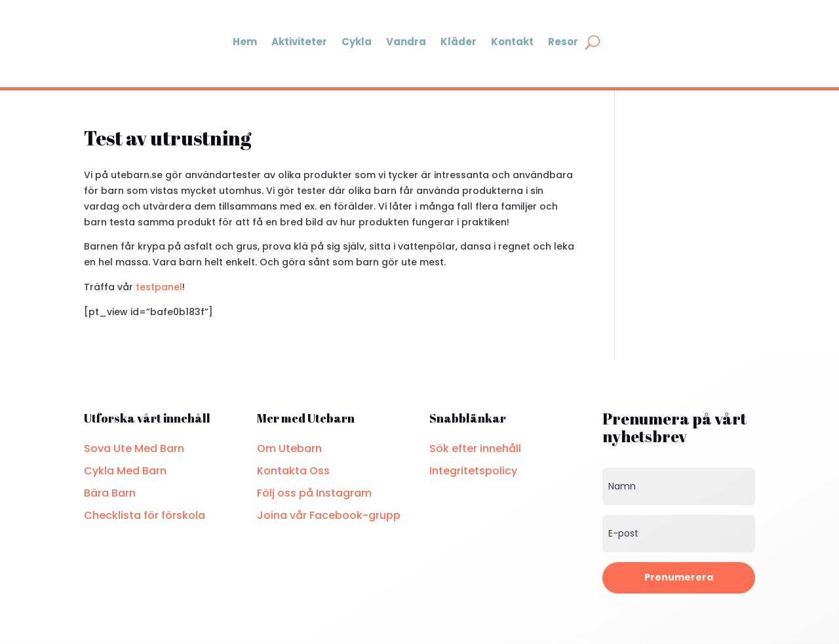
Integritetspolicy (473, 471)
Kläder (459, 42)
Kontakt (512, 42)
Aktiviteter (299, 42)
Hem (245, 42)
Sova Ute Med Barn (134, 448)
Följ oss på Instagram (314, 493)
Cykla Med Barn (125, 471)
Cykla (357, 42)
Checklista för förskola (145, 515)
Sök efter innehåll (475, 448)
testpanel (159, 287)
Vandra (406, 42)
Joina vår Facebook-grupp (329, 515)
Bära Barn (110, 493)
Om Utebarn (289, 448)
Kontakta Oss (293, 471)
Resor (563, 42)
